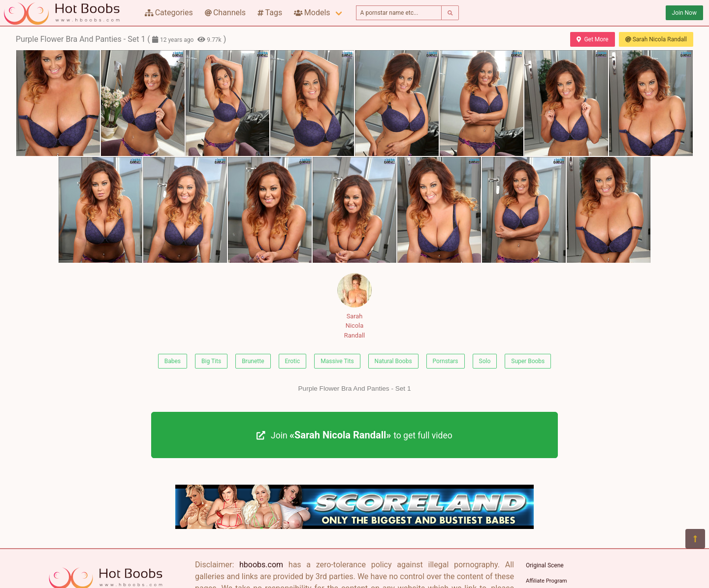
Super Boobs (528, 361)
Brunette (253, 361)
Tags (270, 13)
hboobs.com (261, 565)
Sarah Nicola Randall (656, 39)
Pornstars (446, 361)
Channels (225, 13)
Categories (169, 13)
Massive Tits (337, 361)
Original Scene (545, 565)
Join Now (684, 13)
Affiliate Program (547, 581)
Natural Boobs (393, 361)
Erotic (293, 361)
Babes (173, 361)
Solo (485, 361)
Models (312, 13)
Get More (592, 39)
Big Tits (211, 361)
